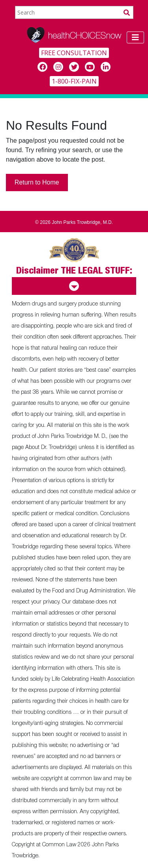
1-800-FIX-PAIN (74, 81)
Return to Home (37, 182)
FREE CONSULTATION (74, 53)
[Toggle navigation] (135, 37)
